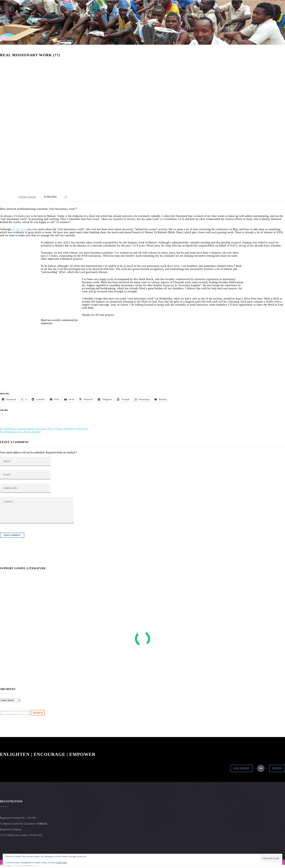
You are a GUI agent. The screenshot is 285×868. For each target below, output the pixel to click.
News (51, 429)
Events (185, 12)
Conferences (8, 429)
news (19, 432)
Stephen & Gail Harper (76, 429)
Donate (277, 768)
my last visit (19, 229)
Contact (171, 12)
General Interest (25, 429)
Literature (41, 429)
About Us (111, 12)
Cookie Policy (61, 863)
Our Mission (241, 768)
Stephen (36, 432)
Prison (58, 429)
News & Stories (152, 12)
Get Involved (129, 12)
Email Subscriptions (207, 12)
